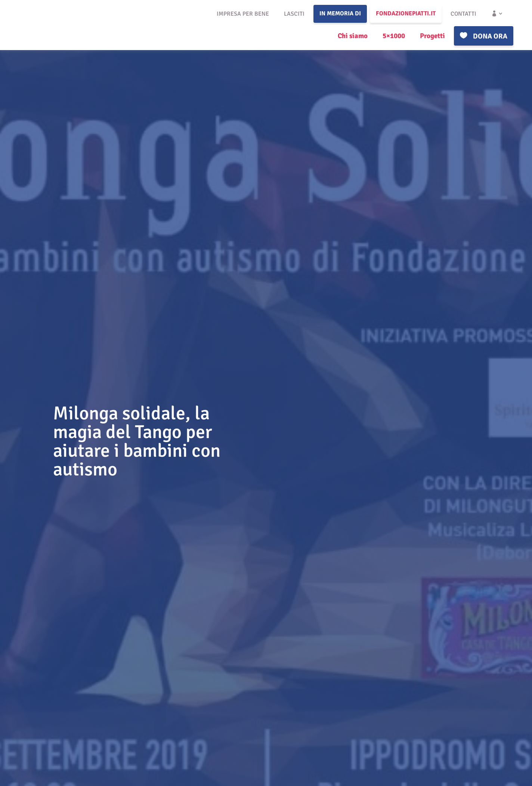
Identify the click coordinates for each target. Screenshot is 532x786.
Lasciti (294, 14)
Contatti (463, 14)
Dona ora (490, 36)
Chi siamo (353, 36)
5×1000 (394, 36)
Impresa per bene (243, 14)
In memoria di (340, 13)
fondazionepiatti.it (406, 13)
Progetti (432, 36)
